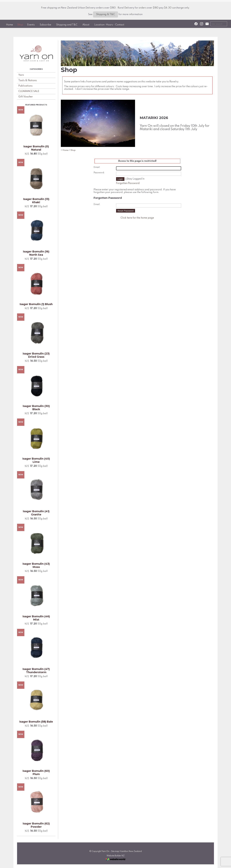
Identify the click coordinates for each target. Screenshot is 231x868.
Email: (97, 167)
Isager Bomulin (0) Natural (36, 148)
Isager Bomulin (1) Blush (36, 304)
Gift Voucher (26, 97)
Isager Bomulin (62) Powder (36, 825)
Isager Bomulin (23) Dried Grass (36, 355)
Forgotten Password (128, 183)
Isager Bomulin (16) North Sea (36, 253)
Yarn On (105, 851)
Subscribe (45, 25)
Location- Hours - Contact (109, 25)
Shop (20, 25)
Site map (115, 851)
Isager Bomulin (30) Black (36, 408)
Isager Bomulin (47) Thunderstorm (36, 671)
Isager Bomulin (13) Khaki (36, 201)
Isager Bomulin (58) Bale (36, 722)
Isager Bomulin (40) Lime (36, 460)
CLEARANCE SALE (29, 91)
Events (31, 25)
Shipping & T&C (106, 14)
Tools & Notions (28, 80)
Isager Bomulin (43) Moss (36, 565)
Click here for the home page (137, 218)
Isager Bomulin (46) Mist (36, 618)
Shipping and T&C (67, 25)
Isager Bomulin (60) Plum (36, 773)
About (86, 25)
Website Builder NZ (116, 856)
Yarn (21, 75)
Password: (99, 173)
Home (10, 25)
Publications (25, 86)
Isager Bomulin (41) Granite (36, 513)
